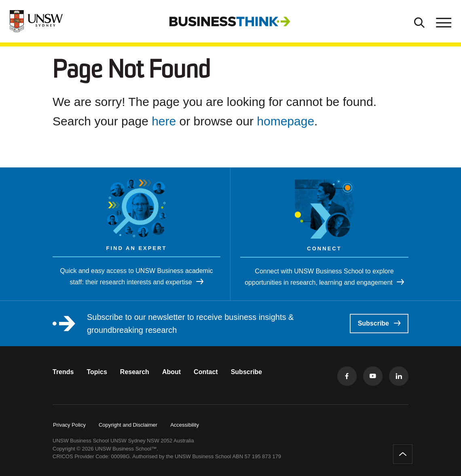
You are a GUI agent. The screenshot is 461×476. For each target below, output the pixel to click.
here (164, 121)
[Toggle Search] (419, 21)
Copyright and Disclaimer (128, 425)
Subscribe (379, 323)
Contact (206, 372)
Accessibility (185, 425)
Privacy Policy (69, 425)
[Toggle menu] (443, 21)
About (171, 372)
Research (135, 372)
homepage (285, 121)
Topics (97, 372)
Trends (63, 372)
